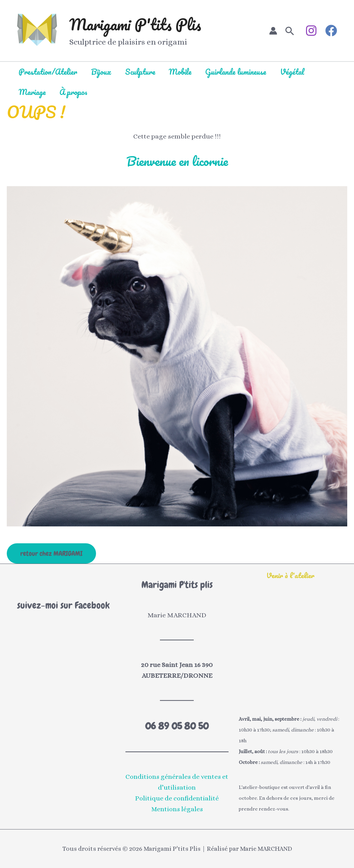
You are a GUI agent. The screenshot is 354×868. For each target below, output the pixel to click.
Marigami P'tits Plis (135, 24)
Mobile (182, 72)
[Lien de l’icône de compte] (273, 31)
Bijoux (102, 72)
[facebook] (332, 31)
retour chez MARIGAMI (51, 553)
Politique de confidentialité (177, 798)
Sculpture (141, 72)
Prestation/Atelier (48, 72)
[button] (290, 31)
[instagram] (312, 31)
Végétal (294, 72)
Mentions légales (177, 809)
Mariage (32, 92)
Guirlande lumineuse (238, 72)
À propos (74, 92)
